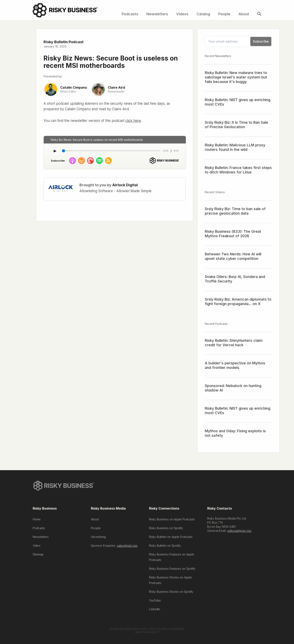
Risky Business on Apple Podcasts (172, 520)
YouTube (155, 602)
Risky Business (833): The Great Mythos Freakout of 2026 (233, 234)
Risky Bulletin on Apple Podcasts (171, 538)
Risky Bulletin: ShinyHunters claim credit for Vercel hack (234, 343)
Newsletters (157, 14)
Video (37, 547)
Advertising (98, 538)
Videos (182, 14)
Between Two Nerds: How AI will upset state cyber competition (233, 256)
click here (133, 121)
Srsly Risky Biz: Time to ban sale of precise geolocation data (235, 211)
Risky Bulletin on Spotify (165, 547)
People (224, 14)
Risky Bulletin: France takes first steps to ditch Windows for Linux (238, 170)
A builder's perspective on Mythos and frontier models (235, 365)
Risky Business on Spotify (166, 529)
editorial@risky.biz (239, 532)
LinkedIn (155, 610)
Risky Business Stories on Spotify (171, 593)
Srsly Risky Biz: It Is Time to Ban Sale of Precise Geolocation (236, 125)
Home (37, 520)
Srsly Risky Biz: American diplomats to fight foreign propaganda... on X (238, 302)
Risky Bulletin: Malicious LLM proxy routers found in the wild (235, 147)
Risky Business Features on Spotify (172, 570)
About (244, 14)
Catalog (203, 14)
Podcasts (130, 14)
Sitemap (38, 555)
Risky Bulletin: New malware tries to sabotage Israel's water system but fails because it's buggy (236, 77)
